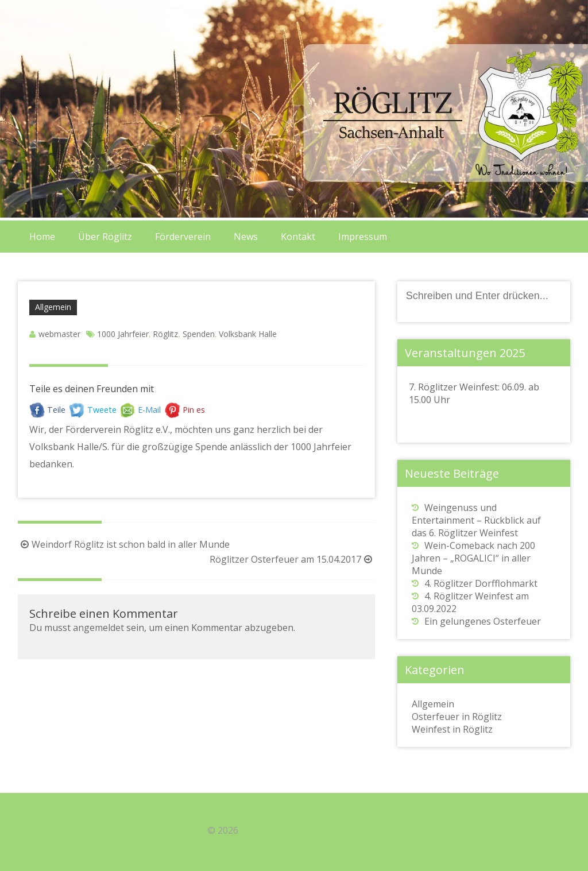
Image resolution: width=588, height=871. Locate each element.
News (246, 237)
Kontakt (298, 237)
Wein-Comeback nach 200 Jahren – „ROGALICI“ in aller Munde (473, 558)
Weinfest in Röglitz (452, 729)
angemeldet (98, 628)
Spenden (199, 334)
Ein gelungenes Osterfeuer (483, 621)
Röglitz (165, 334)
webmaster (59, 334)
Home (42, 237)
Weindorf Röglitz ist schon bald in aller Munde (124, 544)
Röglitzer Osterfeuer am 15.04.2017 (292, 559)
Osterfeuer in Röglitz (457, 717)
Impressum (363, 237)
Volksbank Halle (248, 334)
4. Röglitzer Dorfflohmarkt (481, 583)
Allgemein (53, 307)
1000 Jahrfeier (123, 334)
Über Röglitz (105, 237)
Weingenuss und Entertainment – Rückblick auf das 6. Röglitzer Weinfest (476, 520)
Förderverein (183, 237)
